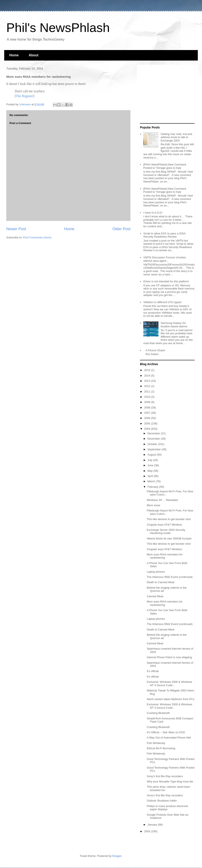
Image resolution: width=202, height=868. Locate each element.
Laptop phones (156, 572)
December (154, 433)
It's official (153, 671)
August (152, 455)
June (151, 465)
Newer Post (16, 229)
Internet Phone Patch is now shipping (169, 657)
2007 (148, 413)
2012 (148, 386)
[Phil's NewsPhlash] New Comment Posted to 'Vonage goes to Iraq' (165, 166)
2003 (148, 831)
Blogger (117, 856)
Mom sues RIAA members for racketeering (165, 556)
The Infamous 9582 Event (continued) (170, 577)
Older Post (121, 229)
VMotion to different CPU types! (162, 302)
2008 (148, 408)
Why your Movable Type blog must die (170, 781)
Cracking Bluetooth (158, 713)
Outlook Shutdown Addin (162, 801)
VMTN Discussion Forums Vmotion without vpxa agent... (165, 259)
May (150, 471)
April (151, 476)
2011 (148, 392)
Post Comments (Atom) (37, 237)
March (152, 481)
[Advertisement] (166, 94)
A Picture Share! (155, 350)
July (150, 460)
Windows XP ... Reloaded (162, 500)
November (154, 439)
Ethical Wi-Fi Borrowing (161, 748)
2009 (148, 402)
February (153, 487)
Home (14, 55)
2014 (148, 376)
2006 (148, 418)
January (153, 825)
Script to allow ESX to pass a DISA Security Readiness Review (164, 235)
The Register (24, 96)
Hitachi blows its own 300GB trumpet (169, 538)
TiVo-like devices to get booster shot (169, 519)
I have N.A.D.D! (153, 213)
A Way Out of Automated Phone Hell (169, 738)
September (155, 449)
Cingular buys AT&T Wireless (164, 525)
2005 (148, 423)
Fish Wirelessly (156, 743)
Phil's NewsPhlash (58, 28)
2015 (148, 370)
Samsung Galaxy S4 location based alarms (174, 325)
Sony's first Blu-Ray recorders (165, 776)
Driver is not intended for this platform (166, 281)
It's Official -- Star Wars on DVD (166, 732)
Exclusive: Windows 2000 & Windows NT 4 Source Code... (169, 684)
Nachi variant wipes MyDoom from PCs (170, 699)
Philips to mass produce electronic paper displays (167, 808)
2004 (148, 429)
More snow (153, 505)
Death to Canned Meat (160, 582)
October (153, 444)
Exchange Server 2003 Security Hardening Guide (166, 532)
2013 (148, 381)
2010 (148, 397)
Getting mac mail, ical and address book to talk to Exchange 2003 (176, 137)
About (33, 55)
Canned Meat (155, 596)
